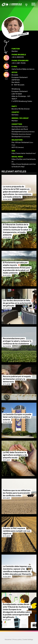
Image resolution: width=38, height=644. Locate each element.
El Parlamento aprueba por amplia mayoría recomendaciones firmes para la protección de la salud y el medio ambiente (17, 268)
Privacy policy (17, 640)
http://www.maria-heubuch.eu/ (24, 153)
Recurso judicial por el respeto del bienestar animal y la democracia (17, 379)
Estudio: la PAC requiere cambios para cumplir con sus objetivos (17, 531)
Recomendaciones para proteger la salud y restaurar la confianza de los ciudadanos (17, 341)
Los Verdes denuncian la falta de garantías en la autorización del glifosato (17, 303)
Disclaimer (8, 640)
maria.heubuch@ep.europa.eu (23, 69)
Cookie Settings (28, 640)
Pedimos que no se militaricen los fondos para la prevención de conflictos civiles (17, 493)
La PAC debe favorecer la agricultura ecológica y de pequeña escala (15, 455)
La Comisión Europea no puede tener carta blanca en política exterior (17, 417)
